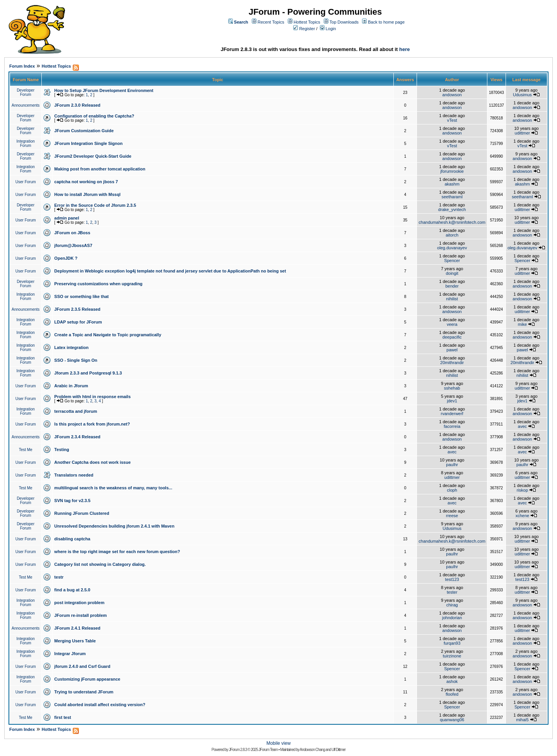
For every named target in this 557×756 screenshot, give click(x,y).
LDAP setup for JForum (78, 322)
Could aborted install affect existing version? (100, 705)
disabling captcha (72, 539)
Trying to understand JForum (84, 692)
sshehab (452, 388)
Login (331, 29)
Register (307, 29)
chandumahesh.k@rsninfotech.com (452, 222)
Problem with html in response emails (92, 397)
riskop (522, 490)
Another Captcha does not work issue (92, 462)
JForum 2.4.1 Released (77, 628)
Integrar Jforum (70, 654)
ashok (452, 681)
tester (452, 592)
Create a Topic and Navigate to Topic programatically (108, 335)
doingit (452, 273)
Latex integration (71, 347)
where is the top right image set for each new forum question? (117, 552)
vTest (452, 120)
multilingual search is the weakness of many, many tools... (113, 488)
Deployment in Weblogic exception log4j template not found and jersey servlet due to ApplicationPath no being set (170, 271)
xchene (522, 516)
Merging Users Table (75, 641)
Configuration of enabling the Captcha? (94, 116)
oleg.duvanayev (452, 248)
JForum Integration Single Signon (88, 143)
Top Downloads (344, 22)
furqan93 (452, 643)
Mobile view (279, 743)
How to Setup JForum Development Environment (104, 90)
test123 (452, 579)
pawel (452, 350)
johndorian (452, 618)
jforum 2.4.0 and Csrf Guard (82, 666)
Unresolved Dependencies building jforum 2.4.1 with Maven (114, 526)
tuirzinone (452, 656)
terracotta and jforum (76, 411)
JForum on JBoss (72, 233)
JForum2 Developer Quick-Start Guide (93, 156)
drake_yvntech (452, 209)
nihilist (452, 299)
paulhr (452, 465)
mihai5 (522, 720)
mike (522, 324)
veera (452, 324)
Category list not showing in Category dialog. (100, 564)
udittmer (523, 133)
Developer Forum (26, 92)
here (404, 49)
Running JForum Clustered (82, 513)
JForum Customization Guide (84, 131)
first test (62, 717)
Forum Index (22, 66)
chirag (452, 605)
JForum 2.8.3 (238, 750)
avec (522, 426)
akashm (452, 184)
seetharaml (452, 197)
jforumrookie (452, 171)
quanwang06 (452, 720)
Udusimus (522, 95)
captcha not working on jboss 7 (86, 182)
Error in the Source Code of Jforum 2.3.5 (95, 205)
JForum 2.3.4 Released (77, 437)
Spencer (452, 261)
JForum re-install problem (80, 615)
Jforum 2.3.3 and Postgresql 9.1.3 (88, 373)
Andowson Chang (312, 750)
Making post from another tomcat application (100, 169)
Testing (62, 450)
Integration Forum (26, 143)
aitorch (452, 235)
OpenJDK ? (66, 258)
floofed (452, 694)
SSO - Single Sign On (76, 360)
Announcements (26, 105)
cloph (452, 490)
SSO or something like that (81, 296)
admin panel (67, 218)
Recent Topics (271, 22)
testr (59, 577)
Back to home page (386, 22)
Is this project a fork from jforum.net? (92, 424)
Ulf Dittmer (338, 750)
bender (452, 286)
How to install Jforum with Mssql (87, 194)
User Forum (26, 182)
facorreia (452, 426)
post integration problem (79, 603)
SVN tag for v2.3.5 (72, 501)
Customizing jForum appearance (87, 679)
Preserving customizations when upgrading (98, 284)
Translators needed (74, 475)
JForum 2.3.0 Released (77, 105)
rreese (452, 516)
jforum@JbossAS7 (73, 245)
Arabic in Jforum (71, 386)
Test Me (26, 450)
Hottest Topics (307, 22)
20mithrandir (452, 363)
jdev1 (452, 401)
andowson (452, 95)
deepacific (452, 337)
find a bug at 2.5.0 (72, 590)
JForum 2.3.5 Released (77, 309)
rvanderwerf (452, 414)
